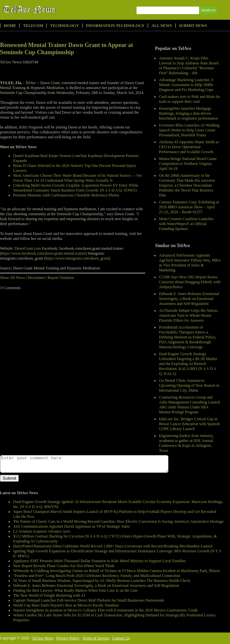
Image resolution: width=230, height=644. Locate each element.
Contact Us (121, 638)
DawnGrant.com (28, 248)
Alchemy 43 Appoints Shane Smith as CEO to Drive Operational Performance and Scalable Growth (189, 147)
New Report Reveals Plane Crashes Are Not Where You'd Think (64, 566)
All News (162, 26)
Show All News (12, 278)
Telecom (33, 26)
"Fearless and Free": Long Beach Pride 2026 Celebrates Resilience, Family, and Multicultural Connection (97, 576)
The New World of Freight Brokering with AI (49, 595)
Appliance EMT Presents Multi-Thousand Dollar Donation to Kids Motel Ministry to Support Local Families (100, 561)
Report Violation (61, 278)
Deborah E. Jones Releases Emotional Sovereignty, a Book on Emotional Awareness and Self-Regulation (189, 299)
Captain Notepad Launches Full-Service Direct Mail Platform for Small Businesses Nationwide (89, 600)
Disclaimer (36, 278)
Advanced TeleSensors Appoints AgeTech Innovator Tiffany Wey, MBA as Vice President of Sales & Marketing (190, 263)
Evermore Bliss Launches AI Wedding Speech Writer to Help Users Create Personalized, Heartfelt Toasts (189, 130)
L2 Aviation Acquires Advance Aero (42, 531)
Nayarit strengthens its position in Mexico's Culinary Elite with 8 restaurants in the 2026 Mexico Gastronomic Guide (105, 610)
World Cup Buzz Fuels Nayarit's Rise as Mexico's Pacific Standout (66, 605)
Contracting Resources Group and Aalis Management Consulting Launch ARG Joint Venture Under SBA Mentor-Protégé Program (190, 405)
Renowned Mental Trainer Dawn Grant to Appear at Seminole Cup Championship (66, 49)
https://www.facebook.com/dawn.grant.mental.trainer (43, 253)
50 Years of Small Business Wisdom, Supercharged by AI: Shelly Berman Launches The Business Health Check (102, 581)
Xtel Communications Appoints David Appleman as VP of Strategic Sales (71, 526)
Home (10, 26)
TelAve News (49, 10)
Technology (64, 26)
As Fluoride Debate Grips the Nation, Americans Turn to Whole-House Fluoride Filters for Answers (189, 315)
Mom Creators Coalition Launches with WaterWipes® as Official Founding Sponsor (186, 224)
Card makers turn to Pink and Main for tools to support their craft (190, 99)
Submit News (193, 26)
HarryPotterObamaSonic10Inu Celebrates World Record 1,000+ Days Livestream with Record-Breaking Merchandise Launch (113, 546)
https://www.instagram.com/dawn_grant (77, 258)
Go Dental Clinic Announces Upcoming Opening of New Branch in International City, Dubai (189, 385)
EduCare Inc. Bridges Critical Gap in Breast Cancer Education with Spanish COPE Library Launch (189, 424)
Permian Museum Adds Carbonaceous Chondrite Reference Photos (66, 195)
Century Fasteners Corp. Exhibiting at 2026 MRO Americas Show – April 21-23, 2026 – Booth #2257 (189, 207)
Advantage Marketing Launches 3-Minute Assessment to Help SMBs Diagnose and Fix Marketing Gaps (186, 85)
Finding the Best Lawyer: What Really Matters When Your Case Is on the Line (75, 590)
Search (208, 18)
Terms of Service (96, 638)
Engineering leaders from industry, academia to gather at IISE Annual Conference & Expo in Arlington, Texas (186, 443)
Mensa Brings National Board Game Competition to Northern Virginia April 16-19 (188, 164)
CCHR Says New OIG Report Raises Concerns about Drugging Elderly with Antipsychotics (190, 282)
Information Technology (115, 26)
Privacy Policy (68, 638)
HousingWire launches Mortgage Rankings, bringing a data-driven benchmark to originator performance (189, 113)
